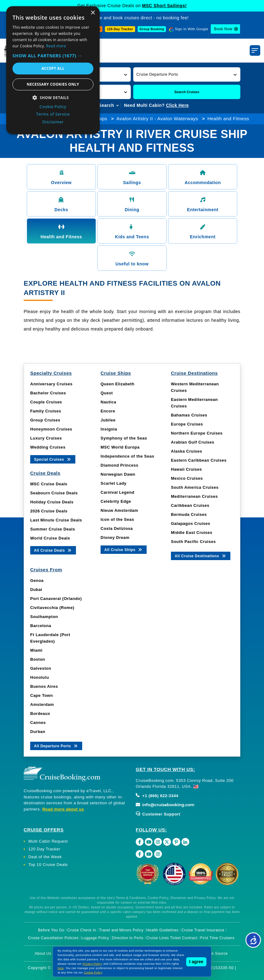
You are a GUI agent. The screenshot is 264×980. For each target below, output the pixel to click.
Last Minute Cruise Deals (56, 520)
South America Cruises (195, 487)
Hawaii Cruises (186, 469)
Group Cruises (45, 420)
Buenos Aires (44, 686)
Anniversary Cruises (51, 384)
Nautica (108, 402)
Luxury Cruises (46, 438)
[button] (187, 74)
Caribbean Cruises (190, 505)
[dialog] (53, 70)
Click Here (177, 105)
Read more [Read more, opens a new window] (56, 46)
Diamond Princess (119, 465)
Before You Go (51, 930)
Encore (108, 411)
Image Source (215, 954)
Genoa (37, 580)
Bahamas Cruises (189, 415)
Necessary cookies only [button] (53, 84)
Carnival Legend (118, 492)
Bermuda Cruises (189, 514)
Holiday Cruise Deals (52, 502)
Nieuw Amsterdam (119, 510)
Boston (38, 659)
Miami (36, 650)
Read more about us (63, 809)
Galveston (41, 668)
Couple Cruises (46, 402)
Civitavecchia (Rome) (52, 608)
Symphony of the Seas (124, 438)
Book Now (223, 29)
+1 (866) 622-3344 (157, 796)
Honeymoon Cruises (51, 429)
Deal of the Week (45, 857)
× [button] (93, 13)
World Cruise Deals (50, 538)
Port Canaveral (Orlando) (56, 599)
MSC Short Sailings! (164, 6)
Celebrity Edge (116, 501)
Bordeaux (40, 714)
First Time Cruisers (217, 938)
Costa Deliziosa (117, 528)
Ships (101, 119)
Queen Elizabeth (118, 384)
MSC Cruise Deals (49, 484)
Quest (107, 393)
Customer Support (158, 814)
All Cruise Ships (124, 549)
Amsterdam (42, 704)
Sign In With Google (192, 29)
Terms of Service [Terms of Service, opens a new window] (53, 114)
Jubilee (108, 420)
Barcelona (41, 626)
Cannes (38, 723)
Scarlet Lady (113, 483)
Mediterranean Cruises (194, 496)
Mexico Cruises (187, 478)
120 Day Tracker (44, 849)
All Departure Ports (56, 746)
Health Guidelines (162, 930)
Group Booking (152, 29)
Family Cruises (46, 411)
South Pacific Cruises (193, 542)
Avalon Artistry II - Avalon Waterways (157, 119)
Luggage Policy (95, 938)
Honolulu (40, 677)
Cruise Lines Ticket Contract (172, 938)
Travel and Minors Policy (121, 930)
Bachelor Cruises (48, 393)
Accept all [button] (53, 68)
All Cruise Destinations (201, 556)
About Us (43, 954)
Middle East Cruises (192, 533)
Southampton (44, 617)
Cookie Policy (93, 973)
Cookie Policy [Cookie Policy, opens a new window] (53, 107)
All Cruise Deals (53, 550)
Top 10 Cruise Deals (48, 865)
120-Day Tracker (120, 29)
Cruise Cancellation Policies (53, 938)
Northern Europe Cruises (197, 433)
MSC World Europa (120, 447)
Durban (38, 732)
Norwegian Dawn (118, 474)
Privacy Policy (92, 964)
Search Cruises (187, 92)
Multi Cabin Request (48, 841)
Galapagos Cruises (191, 523)
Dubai (36, 590)
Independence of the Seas (127, 456)
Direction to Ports (128, 938)
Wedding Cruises (48, 447)
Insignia (109, 429)
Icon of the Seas (117, 519)
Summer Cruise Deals (53, 529)
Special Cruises (53, 459)
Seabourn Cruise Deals (54, 493)
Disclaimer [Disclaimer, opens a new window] (53, 122)
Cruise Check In (82, 930)
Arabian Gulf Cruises (193, 442)
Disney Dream (115, 538)
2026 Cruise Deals (49, 511)
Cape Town (42, 695)
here (61, 968)
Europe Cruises (187, 424)
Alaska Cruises (186, 451)
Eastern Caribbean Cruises (199, 460)
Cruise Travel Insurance (203, 930)
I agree (196, 962)
